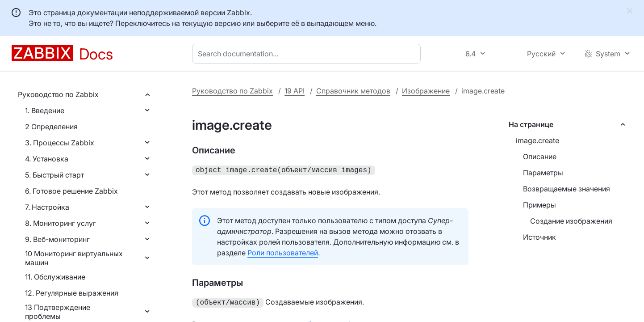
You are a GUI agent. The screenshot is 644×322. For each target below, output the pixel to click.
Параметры (543, 173)
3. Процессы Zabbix (60, 143)
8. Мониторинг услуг (61, 223)
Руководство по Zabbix (58, 94)
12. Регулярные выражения (72, 293)
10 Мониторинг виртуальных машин (74, 258)
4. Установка (47, 159)
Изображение (426, 91)
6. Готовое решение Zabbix (71, 191)
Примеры (539, 205)
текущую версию (211, 23)
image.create (537, 140)
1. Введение (45, 110)
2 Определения (51, 127)
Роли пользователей (283, 252)
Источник (539, 237)
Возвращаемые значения (567, 189)
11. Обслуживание (55, 277)
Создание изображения (571, 221)
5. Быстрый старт (54, 175)
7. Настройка (47, 207)
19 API (295, 91)
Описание (540, 157)
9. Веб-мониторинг (57, 239)
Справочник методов (353, 91)
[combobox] (308, 54)
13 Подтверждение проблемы (58, 312)
